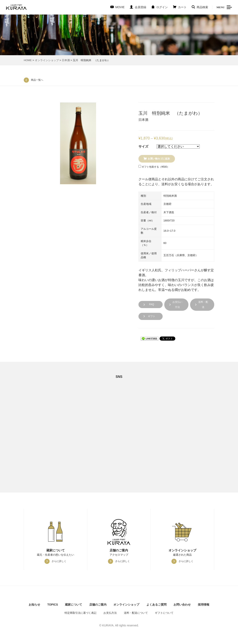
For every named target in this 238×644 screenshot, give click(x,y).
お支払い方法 (177, 305)
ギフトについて (164, 613)
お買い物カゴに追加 (159, 159)
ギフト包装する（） (154, 167)
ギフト (152, 316)
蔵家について (74, 605)
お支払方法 (110, 613)
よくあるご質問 (156, 605)
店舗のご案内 (98, 605)
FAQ (152, 304)
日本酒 (66, 60)
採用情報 (204, 605)
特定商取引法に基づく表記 (80, 613)
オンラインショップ (47, 60)
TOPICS (53, 605)
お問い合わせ (182, 605)
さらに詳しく (59, 561)
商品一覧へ (37, 80)
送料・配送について (136, 613)
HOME (28, 60)
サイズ (143, 146)
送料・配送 (203, 305)
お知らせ (34, 605)
